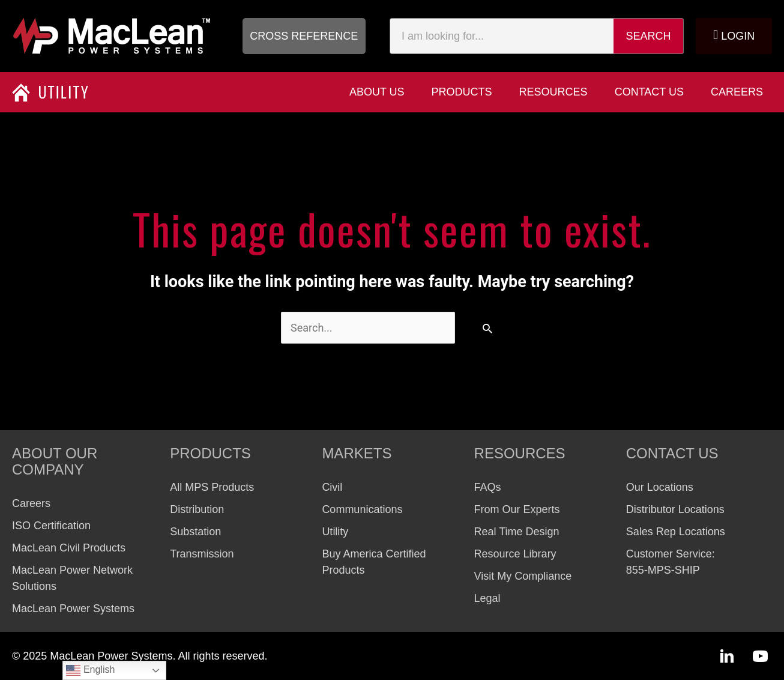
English (90, 670)
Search (649, 36)
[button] (304, 36)
